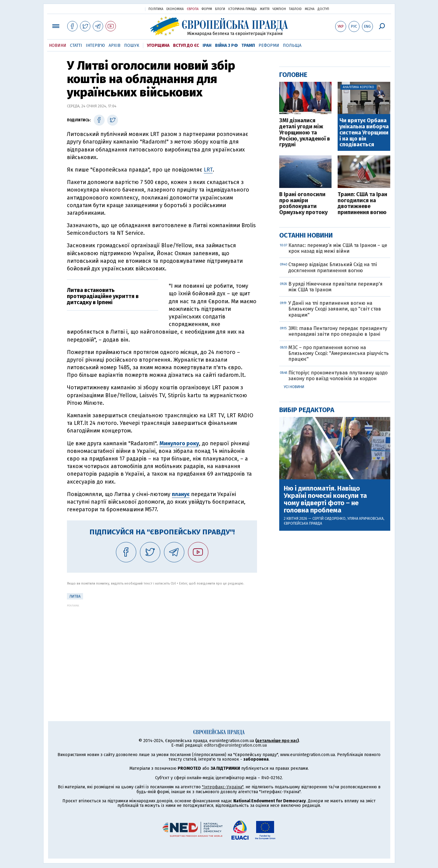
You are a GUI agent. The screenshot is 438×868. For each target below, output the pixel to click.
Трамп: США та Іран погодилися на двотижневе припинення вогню (362, 204)
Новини (58, 45)
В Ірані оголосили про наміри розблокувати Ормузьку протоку (303, 204)
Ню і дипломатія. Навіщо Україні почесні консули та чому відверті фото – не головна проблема (325, 500)
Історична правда (242, 9)
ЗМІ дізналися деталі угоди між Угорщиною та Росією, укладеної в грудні (305, 133)
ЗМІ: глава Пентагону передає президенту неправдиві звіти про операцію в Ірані (338, 331)
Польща (292, 45)
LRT (208, 170)
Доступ (323, 9)
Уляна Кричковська (365, 519)
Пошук (132, 45)
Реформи (269, 45)
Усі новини (294, 387)
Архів (115, 45)
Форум (207, 9)
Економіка (175, 9)
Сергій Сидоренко (329, 519)
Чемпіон (279, 9)
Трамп (248, 45)
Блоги (220, 9)
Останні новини (306, 235)
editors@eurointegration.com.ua (235, 745)
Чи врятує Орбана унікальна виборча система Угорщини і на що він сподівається (364, 133)
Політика (156, 9)
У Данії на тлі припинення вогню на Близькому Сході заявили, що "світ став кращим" (335, 309)
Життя (265, 9)
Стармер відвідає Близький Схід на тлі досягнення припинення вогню (333, 267)
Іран (207, 45)
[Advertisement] (162, 650)
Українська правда (126, 9)
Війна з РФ (226, 45)
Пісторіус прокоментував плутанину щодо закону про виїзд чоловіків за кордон (338, 376)
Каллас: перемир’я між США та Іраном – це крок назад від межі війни (338, 248)
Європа (193, 9)
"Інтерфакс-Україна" (223, 787)
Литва (75, 596)
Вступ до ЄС (186, 45)
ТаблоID (295, 9)
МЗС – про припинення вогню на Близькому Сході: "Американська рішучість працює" (339, 353)
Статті (76, 45)
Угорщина (158, 45)
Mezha (310, 9)
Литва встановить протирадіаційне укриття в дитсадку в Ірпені (103, 296)
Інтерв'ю (95, 45)
